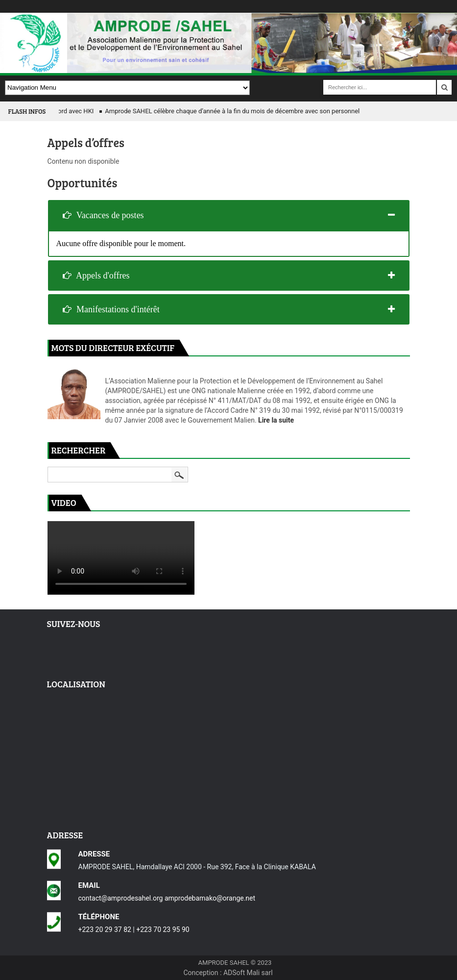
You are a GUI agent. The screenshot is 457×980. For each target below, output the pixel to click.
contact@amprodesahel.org (121, 898)
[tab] (229, 215)
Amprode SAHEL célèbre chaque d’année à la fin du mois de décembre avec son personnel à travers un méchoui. (265, 111)
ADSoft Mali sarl (248, 973)
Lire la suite (276, 420)
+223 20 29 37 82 (105, 930)
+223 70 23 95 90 (163, 930)
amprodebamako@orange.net (210, 898)
